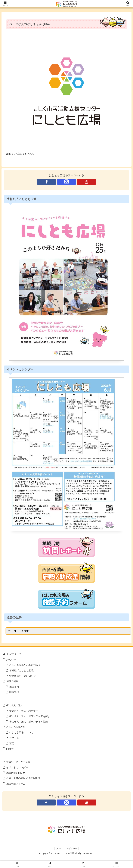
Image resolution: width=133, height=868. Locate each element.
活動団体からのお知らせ (22, 676)
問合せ (10, 749)
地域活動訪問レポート (18, 773)
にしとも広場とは (16, 727)
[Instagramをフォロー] (67, 182)
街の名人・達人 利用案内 (24, 711)
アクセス (14, 738)
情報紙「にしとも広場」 (22, 670)
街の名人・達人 (15, 705)
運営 (12, 743)
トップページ (14, 654)
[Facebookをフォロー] (47, 182)
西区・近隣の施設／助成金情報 (23, 778)
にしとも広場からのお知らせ (25, 665)
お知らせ (11, 660)
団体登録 (14, 692)
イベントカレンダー (17, 767)
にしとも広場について (21, 732)
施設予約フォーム (16, 784)
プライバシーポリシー (66, 848)
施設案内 (14, 687)
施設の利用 (12, 681)
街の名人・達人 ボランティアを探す (30, 716)
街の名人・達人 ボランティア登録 (28, 722)
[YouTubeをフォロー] (86, 182)
